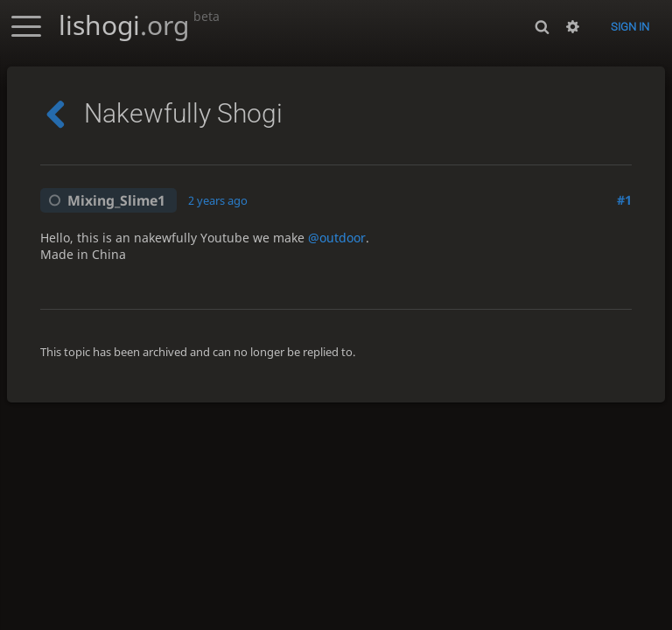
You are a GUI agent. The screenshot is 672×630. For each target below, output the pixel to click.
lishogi (139, 25)
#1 (624, 200)
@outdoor (337, 238)
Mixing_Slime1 (104, 200)
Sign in (630, 27)
